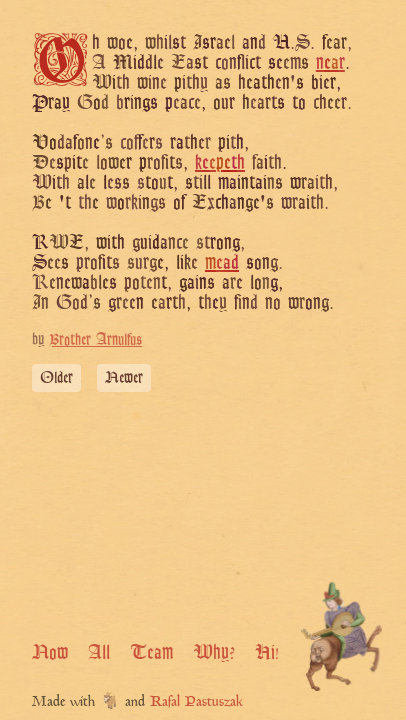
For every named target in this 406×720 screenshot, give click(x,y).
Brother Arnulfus (95, 339)
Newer (124, 377)
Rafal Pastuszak (196, 702)
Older (56, 377)
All (99, 652)
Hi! (267, 652)
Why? (214, 652)
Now (50, 652)
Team (151, 652)
